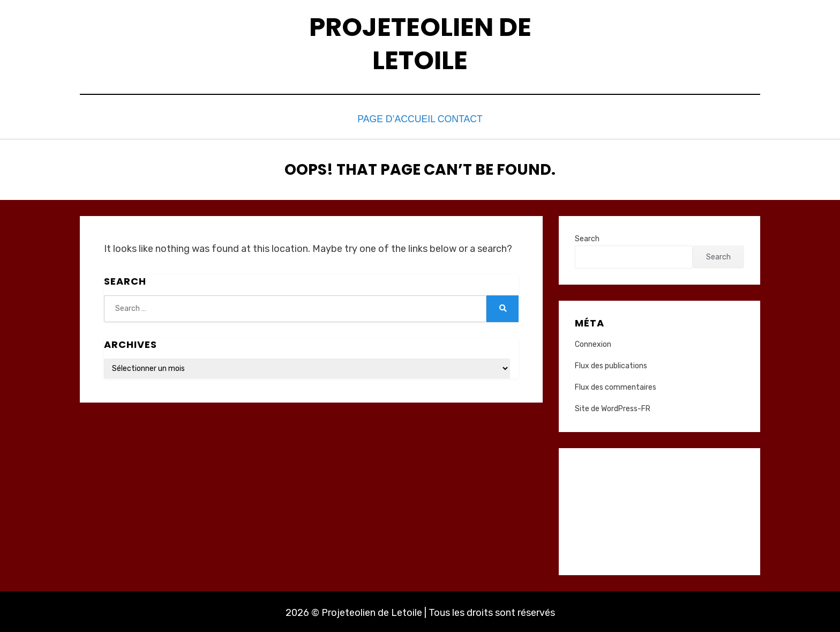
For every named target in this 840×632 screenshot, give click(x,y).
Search (587, 236)
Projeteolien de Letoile (420, 44)
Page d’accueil (390, 118)
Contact (464, 118)
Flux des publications (611, 363)
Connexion (593, 342)
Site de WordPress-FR (613, 407)
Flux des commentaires (616, 385)
